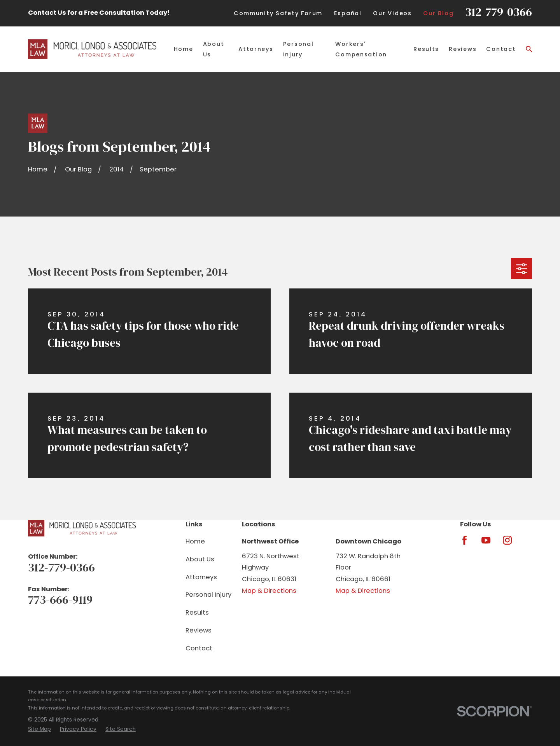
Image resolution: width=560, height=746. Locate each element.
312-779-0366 (499, 12)
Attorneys (201, 577)
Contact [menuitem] (501, 49)
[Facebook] (465, 540)
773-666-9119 (60, 600)
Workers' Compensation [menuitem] (361, 49)
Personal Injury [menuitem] (298, 49)
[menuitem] (39, 729)
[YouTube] (486, 540)
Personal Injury (208, 595)
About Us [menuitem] (214, 49)
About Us (200, 559)
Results (197, 612)
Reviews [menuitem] (463, 49)
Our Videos (392, 13)
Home (195, 541)
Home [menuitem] (184, 49)
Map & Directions (269, 591)
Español (348, 13)
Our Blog (438, 13)
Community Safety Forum (278, 13)
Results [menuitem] (426, 49)
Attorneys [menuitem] (256, 49)
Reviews (199, 630)
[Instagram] (507, 540)
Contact (199, 648)
